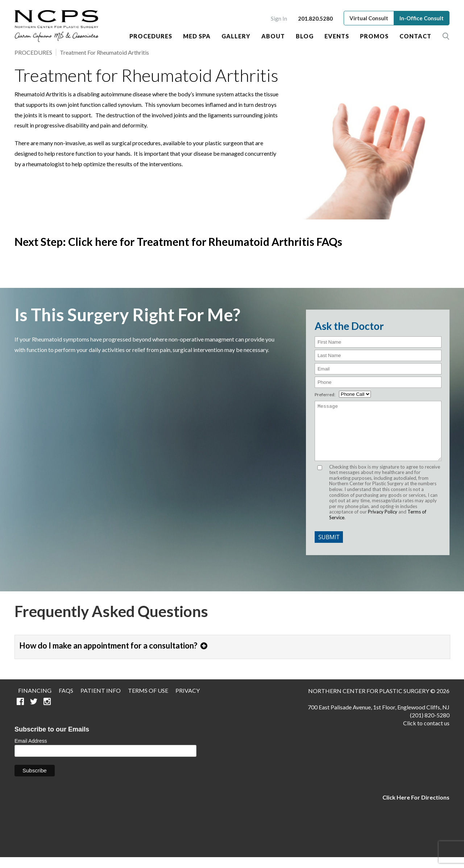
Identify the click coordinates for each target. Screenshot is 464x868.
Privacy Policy (383, 523)
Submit (329, 548)
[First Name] (378, 342)
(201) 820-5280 (430, 726)
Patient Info (101, 701)
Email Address (31, 752)
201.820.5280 (315, 18)
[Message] (378, 436)
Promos (374, 36)
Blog (305, 36)
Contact (415, 36)
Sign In (279, 18)
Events (337, 36)
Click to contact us (426, 734)
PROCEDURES (33, 52)
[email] (378, 369)
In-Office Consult (422, 18)
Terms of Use (148, 701)
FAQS (66, 701)
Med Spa (197, 36)
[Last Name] (378, 355)
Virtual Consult (369, 18)
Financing (35, 701)
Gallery (236, 36)
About (273, 36)
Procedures (151, 36)
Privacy (188, 701)
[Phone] (378, 382)
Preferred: (325, 395)
